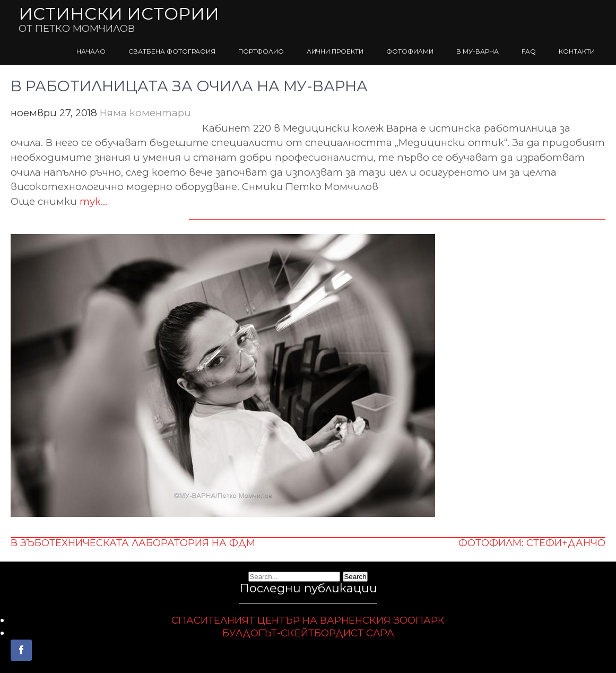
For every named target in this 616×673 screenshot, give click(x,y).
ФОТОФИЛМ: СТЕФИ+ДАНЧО (532, 543)
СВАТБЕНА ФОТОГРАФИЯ (172, 51)
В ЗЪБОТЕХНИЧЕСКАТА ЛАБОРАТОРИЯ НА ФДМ (133, 543)
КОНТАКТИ (577, 51)
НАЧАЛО (91, 51)
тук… (93, 201)
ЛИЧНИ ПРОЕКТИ (335, 51)
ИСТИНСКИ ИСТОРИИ (119, 14)
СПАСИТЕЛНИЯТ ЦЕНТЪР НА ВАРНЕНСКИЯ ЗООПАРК (308, 620)
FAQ (529, 51)
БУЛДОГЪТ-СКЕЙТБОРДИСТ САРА (308, 633)
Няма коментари (145, 113)
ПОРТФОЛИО (261, 51)
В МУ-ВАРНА (478, 51)
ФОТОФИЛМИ (410, 51)
